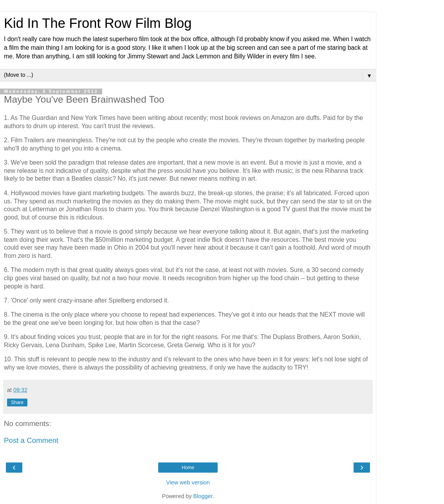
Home (188, 468)
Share (17, 402)
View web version (188, 482)
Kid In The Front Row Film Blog (98, 23)
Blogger (203, 496)
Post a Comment (31, 440)
